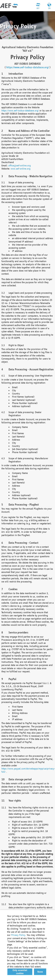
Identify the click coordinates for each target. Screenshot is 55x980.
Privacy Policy (18, 935)
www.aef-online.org (21, 169)
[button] (20, 972)
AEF (38, 8)
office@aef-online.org (20, 165)
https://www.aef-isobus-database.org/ (28, 67)
